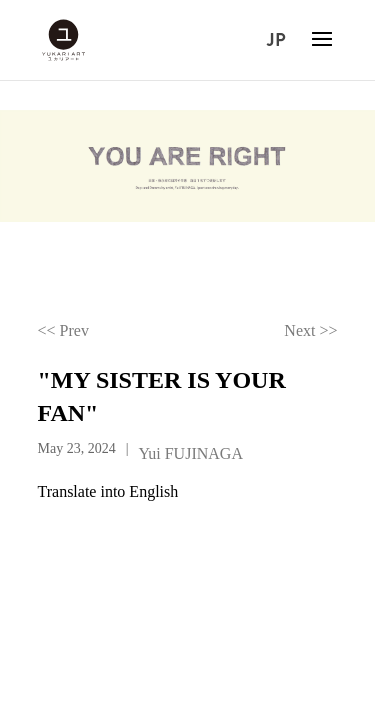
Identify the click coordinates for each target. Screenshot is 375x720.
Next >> (310, 330)
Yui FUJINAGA (190, 453)
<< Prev (63, 330)
